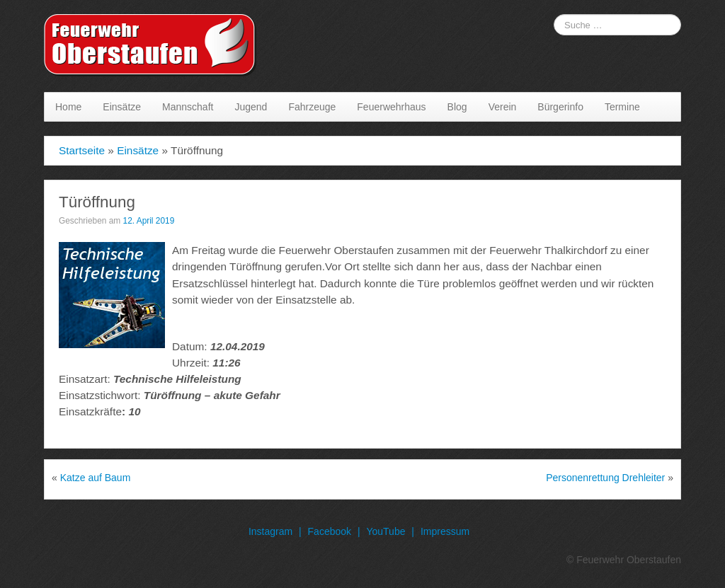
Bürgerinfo (560, 107)
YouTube (386, 531)
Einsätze (122, 107)
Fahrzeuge (312, 107)
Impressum (445, 531)
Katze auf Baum (96, 478)
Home (68, 107)
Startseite (82, 150)
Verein (503, 107)
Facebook (330, 531)
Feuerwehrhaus (391, 107)
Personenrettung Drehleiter (605, 478)
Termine (622, 107)
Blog (457, 107)
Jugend (251, 107)
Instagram (270, 531)
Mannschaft (188, 107)
